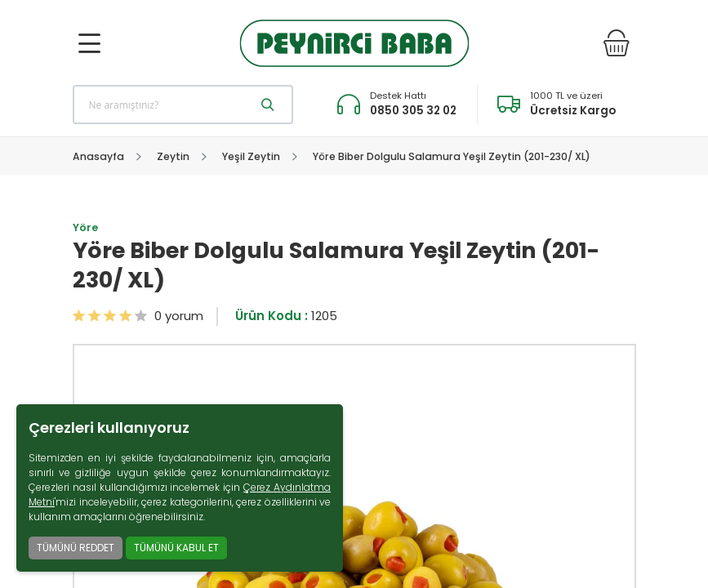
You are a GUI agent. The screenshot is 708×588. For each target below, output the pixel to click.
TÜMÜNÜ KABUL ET (176, 548)
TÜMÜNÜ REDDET (76, 548)
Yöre (85, 227)
